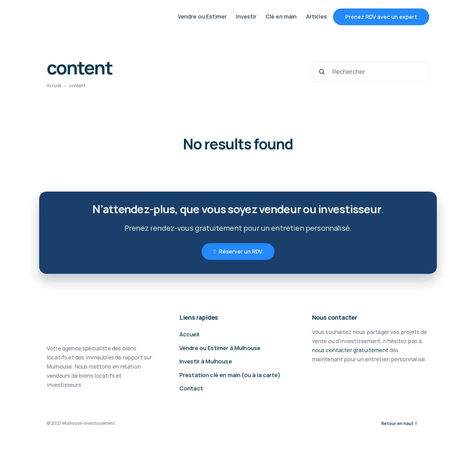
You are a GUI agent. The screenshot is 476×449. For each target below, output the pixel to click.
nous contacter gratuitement (350, 350)
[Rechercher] (371, 72)
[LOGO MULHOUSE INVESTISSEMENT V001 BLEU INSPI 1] (85, 14)
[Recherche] (322, 72)
